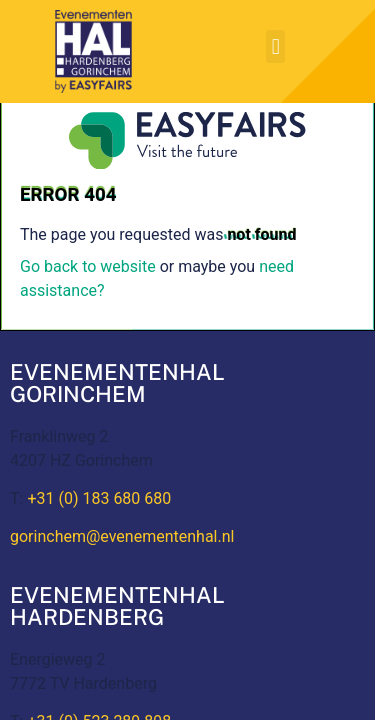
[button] (275, 46)
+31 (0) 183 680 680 (99, 498)
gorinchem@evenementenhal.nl (122, 536)
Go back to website (88, 266)
